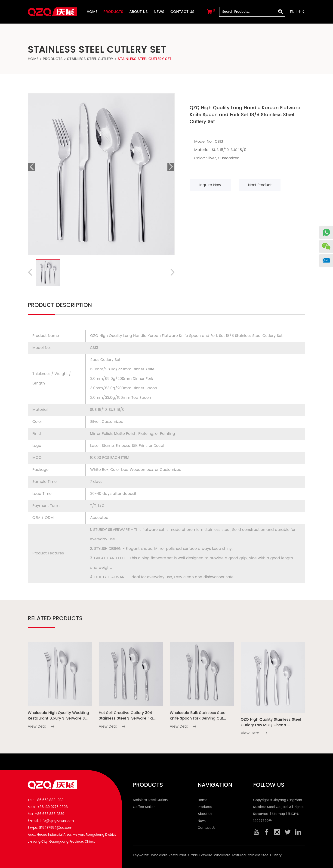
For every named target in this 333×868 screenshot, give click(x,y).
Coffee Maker (144, 807)
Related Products (55, 619)
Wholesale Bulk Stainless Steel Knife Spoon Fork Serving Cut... (198, 716)
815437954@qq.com (56, 828)
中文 (302, 12)
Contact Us (182, 12)
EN (292, 12)
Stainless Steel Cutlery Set (145, 59)
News (159, 12)
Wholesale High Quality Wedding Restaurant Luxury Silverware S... (58, 716)
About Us (139, 12)
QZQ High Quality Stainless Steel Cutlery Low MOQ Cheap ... (271, 722)
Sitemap (278, 814)
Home (92, 12)
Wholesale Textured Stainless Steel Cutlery (248, 855)
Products (113, 12)
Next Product (260, 185)
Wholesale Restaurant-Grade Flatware (182, 855)
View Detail (41, 726)
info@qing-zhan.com (57, 821)
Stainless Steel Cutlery (90, 59)
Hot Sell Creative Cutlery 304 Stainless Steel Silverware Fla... (127, 716)
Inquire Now (210, 185)
